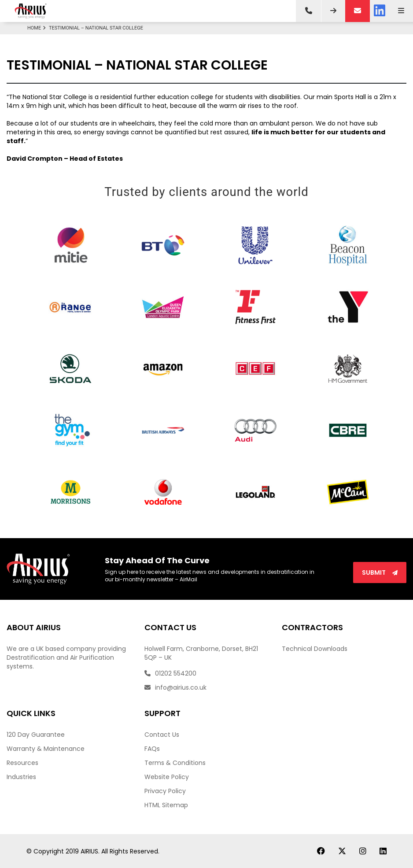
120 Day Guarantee (36, 735)
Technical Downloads (315, 649)
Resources (22, 763)
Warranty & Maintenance (46, 749)
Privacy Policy (165, 791)
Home (37, 28)
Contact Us (162, 735)
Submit (380, 573)
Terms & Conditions (175, 763)
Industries (21, 777)
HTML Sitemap (166, 805)
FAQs (152, 749)
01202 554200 (170, 673)
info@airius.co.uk (175, 687)
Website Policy (167, 777)
